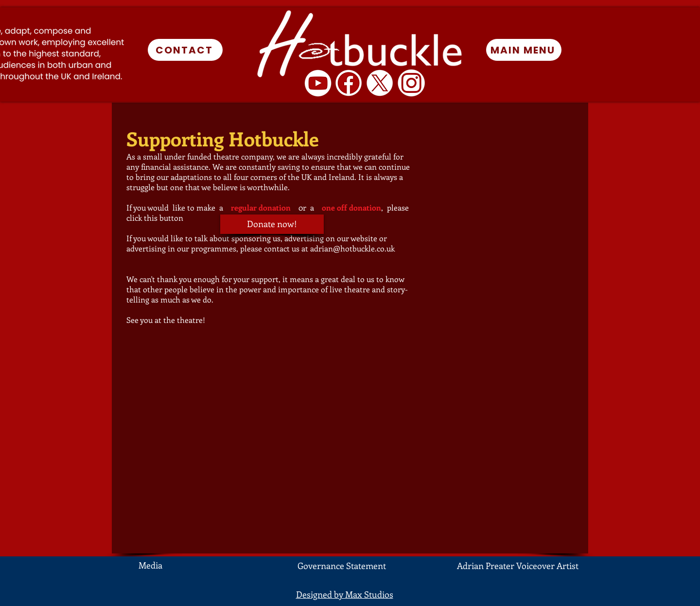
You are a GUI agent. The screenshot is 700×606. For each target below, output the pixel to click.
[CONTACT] (185, 50)
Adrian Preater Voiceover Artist (518, 566)
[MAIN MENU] (524, 50)
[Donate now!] (272, 224)
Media (150, 565)
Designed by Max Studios (345, 594)
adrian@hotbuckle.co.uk (352, 248)
